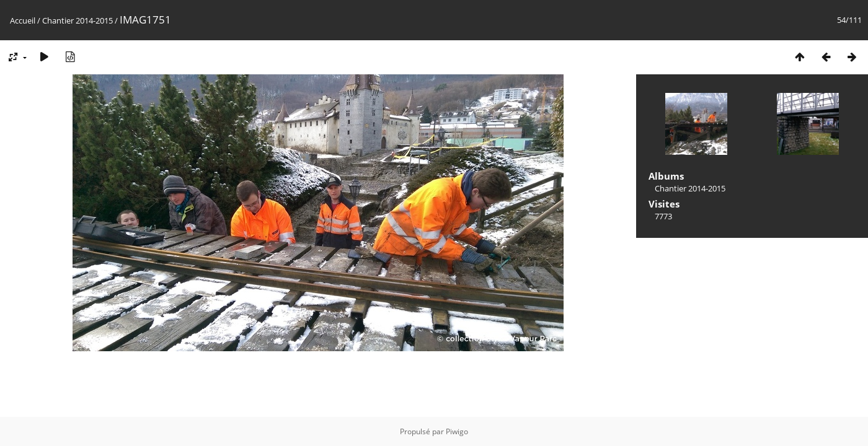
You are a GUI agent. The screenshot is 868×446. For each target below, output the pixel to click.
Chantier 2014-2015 (77, 20)
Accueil (23, 20)
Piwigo (457, 431)
